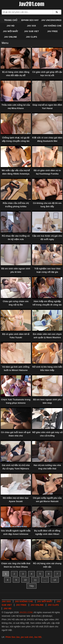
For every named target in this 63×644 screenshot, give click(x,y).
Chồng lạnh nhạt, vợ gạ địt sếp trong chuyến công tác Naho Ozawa (16, 141)
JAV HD (10, 26)
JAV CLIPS (31, 37)
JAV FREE (52, 31)
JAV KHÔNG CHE (52, 26)
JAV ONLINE (10, 37)
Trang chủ (11, 20)
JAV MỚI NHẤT (10, 31)
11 (35, 580)
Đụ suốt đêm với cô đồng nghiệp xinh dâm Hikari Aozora (47, 534)
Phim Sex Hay (31, 20)
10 (25, 580)
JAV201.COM (26, 612)
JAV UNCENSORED (51, 20)
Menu (5, 43)
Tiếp (32, 586)
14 (55, 580)
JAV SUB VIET (31, 31)
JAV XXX (31, 26)
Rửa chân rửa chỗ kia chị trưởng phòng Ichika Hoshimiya (16, 206)
